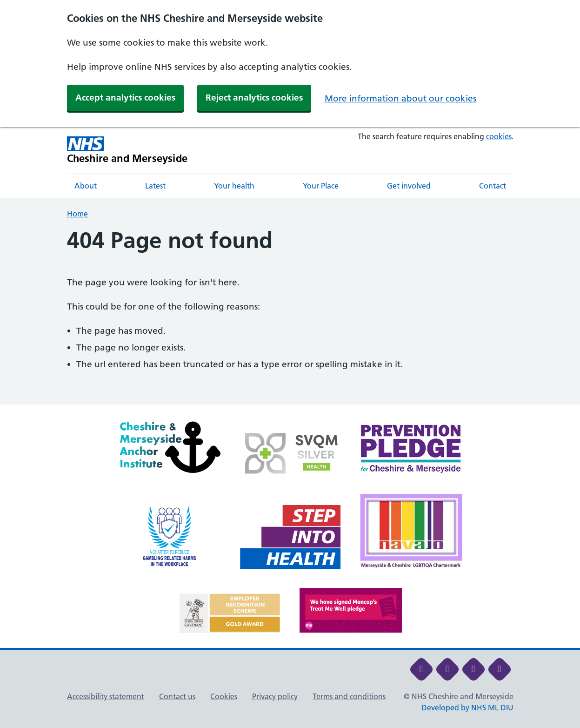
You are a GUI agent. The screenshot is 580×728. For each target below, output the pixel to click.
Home (77, 214)
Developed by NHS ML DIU (467, 708)
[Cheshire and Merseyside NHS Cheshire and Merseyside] (127, 150)
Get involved (409, 186)
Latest (155, 186)
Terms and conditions (349, 696)
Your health (234, 186)
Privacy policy (275, 696)
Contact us (177, 696)
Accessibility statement (106, 696)
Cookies (224, 696)
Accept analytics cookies (125, 98)
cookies (499, 136)
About (86, 186)
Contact (493, 186)
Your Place (321, 186)
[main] (290, 316)
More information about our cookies (400, 98)
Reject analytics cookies (254, 98)
